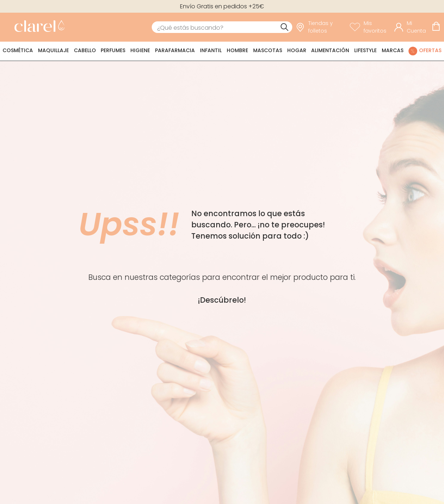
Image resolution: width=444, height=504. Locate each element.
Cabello (85, 50)
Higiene (140, 50)
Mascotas (268, 50)
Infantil (211, 50)
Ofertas (430, 50)
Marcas (393, 50)
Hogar (297, 50)
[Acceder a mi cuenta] (411, 27)
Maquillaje (53, 50)
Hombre (237, 50)
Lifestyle (365, 50)
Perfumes (113, 50)
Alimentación (330, 50)
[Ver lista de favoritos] (370, 27)
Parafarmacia (175, 50)
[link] (38, 27)
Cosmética (18, 50)
